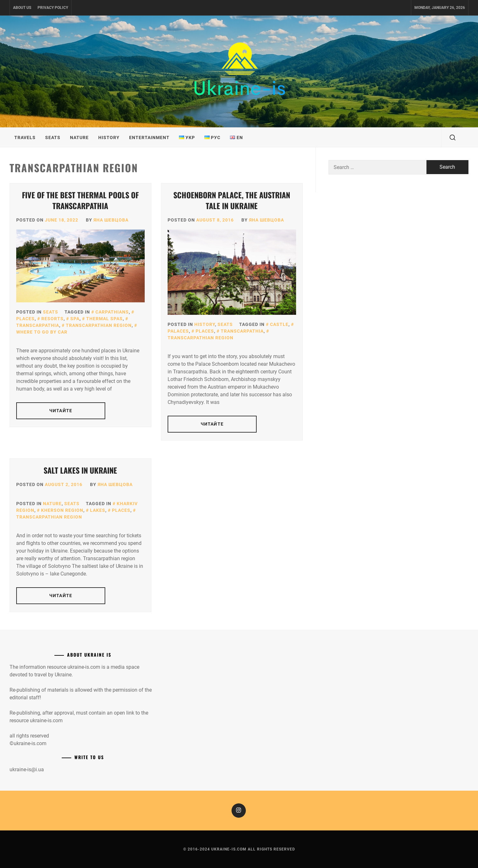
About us (22, 8)
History (109, 138)
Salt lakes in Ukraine (80, 470)
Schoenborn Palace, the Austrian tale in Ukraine (232, 200)
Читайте (61, 411)
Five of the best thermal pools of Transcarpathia (80, 200)
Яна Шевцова (111, 220)
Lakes (98, 510)
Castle (279, 324)
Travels (25, 138)
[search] (453, 138)
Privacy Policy (53, 8)
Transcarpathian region (99, 325)
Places (205, 331)
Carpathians (112, 312)
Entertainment (149, 138)
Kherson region (62, 510)
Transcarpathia (242, 331)
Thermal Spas (104, 319)
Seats (53, 138)
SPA (75, 319)
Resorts (52, 319)
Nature (79, 138)
